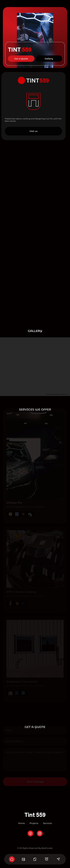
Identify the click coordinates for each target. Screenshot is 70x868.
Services (47, 823)
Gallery (49, 57)
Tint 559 (35, 815)
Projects (34, 823)
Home (21, 823)
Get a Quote (21, 57)
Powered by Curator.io (57, 394)
